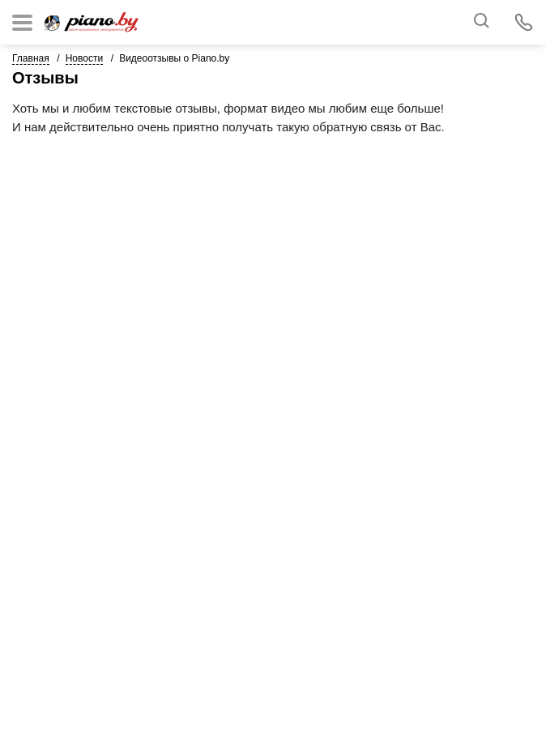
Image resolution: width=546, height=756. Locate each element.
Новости (84, 58)
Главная (31, 58)
